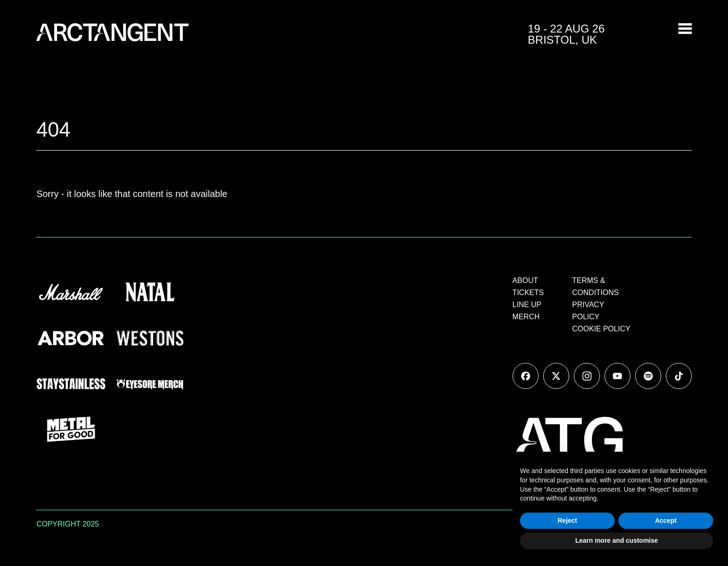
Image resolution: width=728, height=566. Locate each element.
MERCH (526, 317)
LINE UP (527, 305)
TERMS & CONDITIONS (595, 286)
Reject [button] (567, 520)
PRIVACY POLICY (588, 311)
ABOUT (525, 280)
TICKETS (528, 293)
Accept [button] (666, 520)
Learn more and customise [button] (617, 540)
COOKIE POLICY (601, 329)
